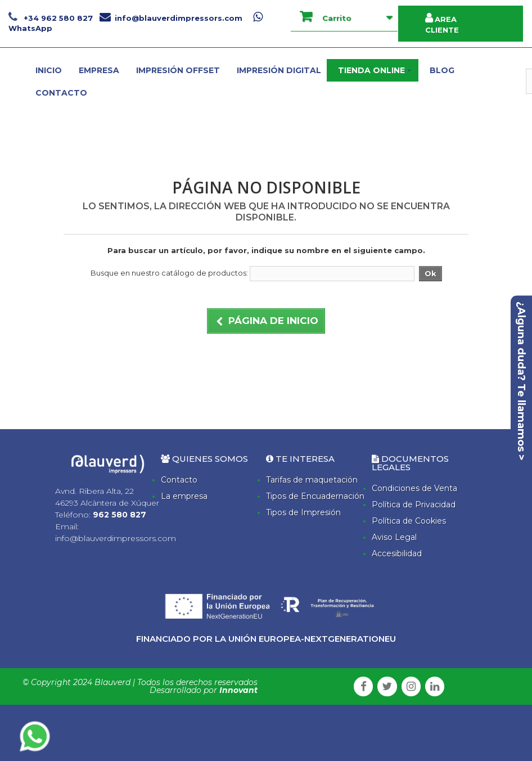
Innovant (238, 690)
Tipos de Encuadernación (315, 496)
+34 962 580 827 (52, 18)
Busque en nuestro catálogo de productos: (169, 273)
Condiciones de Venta (414, 488)
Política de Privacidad (414, 505)
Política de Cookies (409, 521)
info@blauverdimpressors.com (171, 18)
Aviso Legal (394, 537)
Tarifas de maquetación (312, 480)
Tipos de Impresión (303, 512)
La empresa (184, 496)
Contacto (179, 480)
